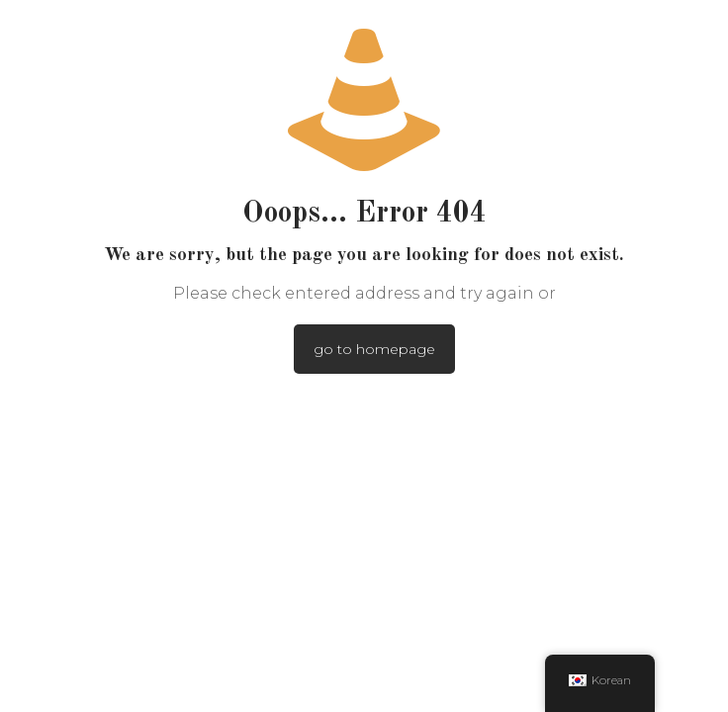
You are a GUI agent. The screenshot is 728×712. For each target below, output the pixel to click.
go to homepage (374, 349)
